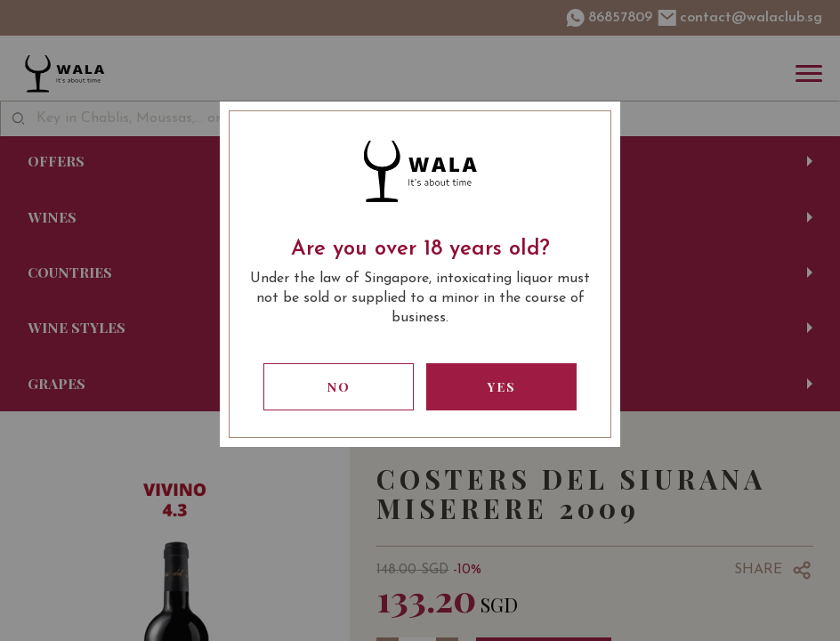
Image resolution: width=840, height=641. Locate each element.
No (339, 387)
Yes (502, 387)
